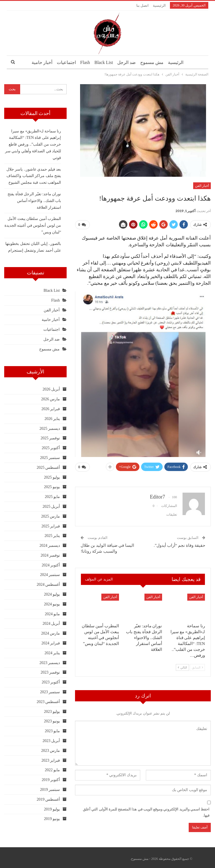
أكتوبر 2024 (51, 565)
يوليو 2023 (52, 712)
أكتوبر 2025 (51, 448)
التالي (182, 665)
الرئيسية (159, 5)
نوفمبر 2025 (50, 438)
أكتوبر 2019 (51, 780)
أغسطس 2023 (48, 702)
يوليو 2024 (52, 594)
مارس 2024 (51, 633)
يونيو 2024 (52, 604)
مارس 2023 (51, 751)
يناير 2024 (52, 653)
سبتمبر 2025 (50, 458)
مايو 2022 (52, 770)
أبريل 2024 (51, 624)
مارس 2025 (51, 516)
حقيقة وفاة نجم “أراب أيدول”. (179, 543)
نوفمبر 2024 (50, 555)
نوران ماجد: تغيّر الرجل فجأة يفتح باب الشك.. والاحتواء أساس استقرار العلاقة (34, 201)
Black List (104, 62)
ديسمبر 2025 (50, 429)
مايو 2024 (52, 614)
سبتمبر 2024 (50, 575)
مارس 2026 (51, 399)
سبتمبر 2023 (50, 692)
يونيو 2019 (52, 819)
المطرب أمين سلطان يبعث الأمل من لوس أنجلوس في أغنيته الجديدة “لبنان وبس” (33, 225)
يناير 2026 (52, 419)
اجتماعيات (64, 62)
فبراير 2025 (51, 526)
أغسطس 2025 (48, 468)
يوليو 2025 (52, 477)
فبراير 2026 (51, 409)
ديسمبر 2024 (50, 546)
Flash (84, 62)
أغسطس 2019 (48, 799)
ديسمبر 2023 (50, 663)
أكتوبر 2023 (51, 682)
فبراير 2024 (51, 643)
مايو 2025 (52, 497)
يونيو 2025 (52, 487)
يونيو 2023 (52, 721)
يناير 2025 (52, 536)
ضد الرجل (128, 62)
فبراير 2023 (51, 760)
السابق (197, 665)
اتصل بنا (142, 5)
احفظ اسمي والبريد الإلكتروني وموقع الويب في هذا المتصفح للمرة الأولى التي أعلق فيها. (146, 810)
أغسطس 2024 (48, 585)
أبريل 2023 (51, 741)
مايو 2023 (52, 731)
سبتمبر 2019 (50, 790)
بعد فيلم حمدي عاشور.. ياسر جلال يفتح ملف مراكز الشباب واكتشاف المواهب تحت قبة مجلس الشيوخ (34, 176)
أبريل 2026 (51, 389)
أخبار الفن (202, 186)
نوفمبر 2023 (50, 672)
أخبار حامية (39, 62)
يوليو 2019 (52, 809)
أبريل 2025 (51, 507)
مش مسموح (154, 62)
